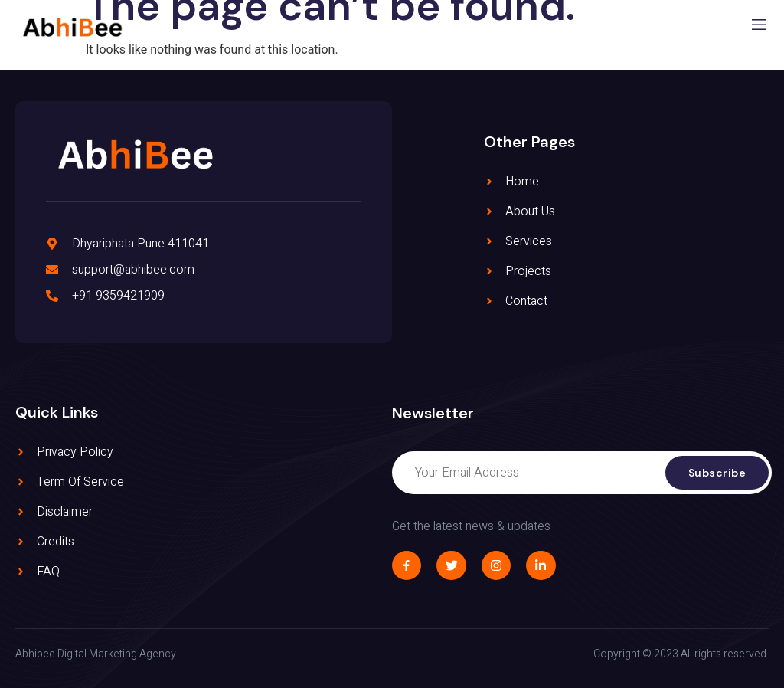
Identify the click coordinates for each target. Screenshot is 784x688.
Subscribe (717, 473)
